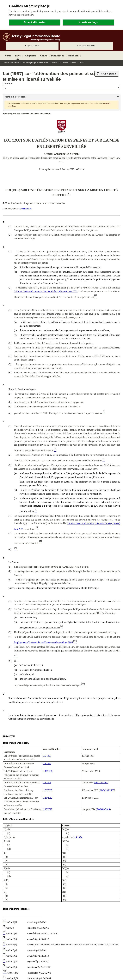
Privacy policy (77, 975)
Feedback (64, 975)
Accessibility (20, 975)
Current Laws (20, 33)
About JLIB (7, 975)
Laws (11, 33)
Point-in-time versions (16, 67)
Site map (89, 975)
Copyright (42, 975)
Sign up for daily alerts (86, 16)
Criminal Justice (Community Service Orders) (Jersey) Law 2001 (46, 262)
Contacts (31, 975)
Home (5, 33)
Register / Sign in (32, 16)
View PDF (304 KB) (107, 44)
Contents (8, 54)
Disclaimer (53, 975)
